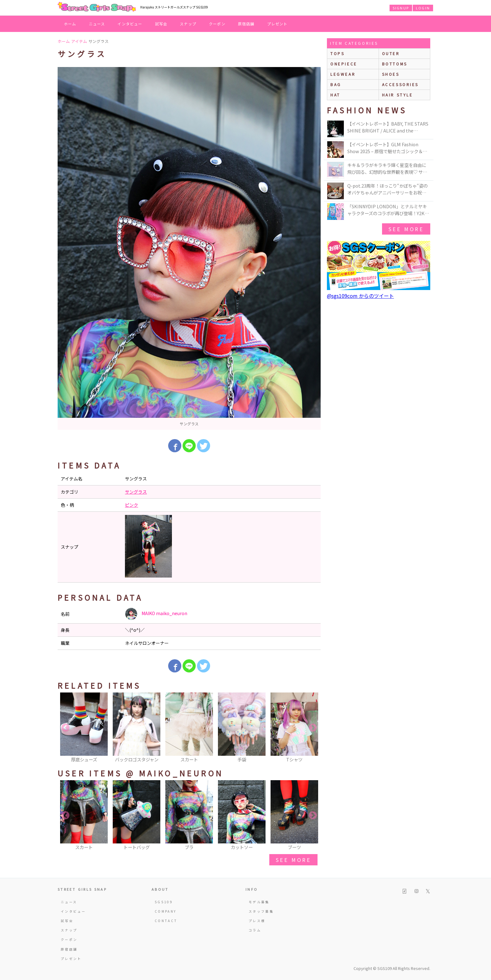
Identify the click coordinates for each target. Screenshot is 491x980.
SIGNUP (401, 8)
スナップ (188, 24)
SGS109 (164, 902)
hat (335, 95)
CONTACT (166, 921)
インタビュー (130, 24)
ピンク (132, 505)
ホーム (70, 24)
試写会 (161, 24)
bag (336, 84)
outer (391, 53)
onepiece (344, 64)
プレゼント (277, 24)
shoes (391, 74)
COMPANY (166, 911)
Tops (337, 53)
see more (293, 860)
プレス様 (257, 921)
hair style (398, 95)
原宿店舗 (246, 24)
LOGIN (423, 8)
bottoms (395, 64)
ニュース (97, 24)
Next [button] (313, 728)
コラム (255, 930)
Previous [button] (65, 728)
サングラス (136, 492)
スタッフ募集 (261, 911)
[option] (189, 248)
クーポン (217, 24)
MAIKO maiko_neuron (156, 614)
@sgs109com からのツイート (360, 296)
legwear (343, 74)
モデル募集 (259, 902)
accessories (401, 84)
